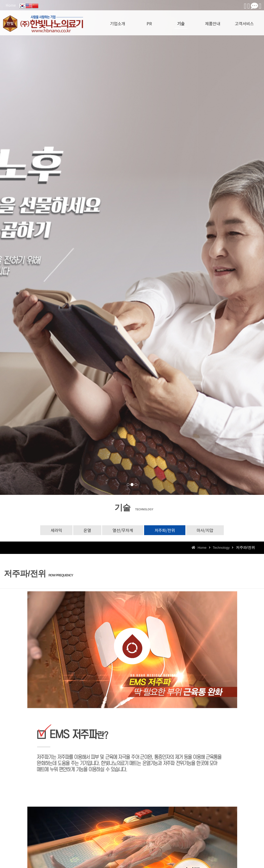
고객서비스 (244, 22)
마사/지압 (205, 530)
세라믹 (56, 530)
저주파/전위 (165, 530)
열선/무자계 (123, 530)
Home (11, 5)
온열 (87, 530)
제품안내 (213, 22)
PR (149, 22)
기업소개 (118, 22)
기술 (181, 22)
